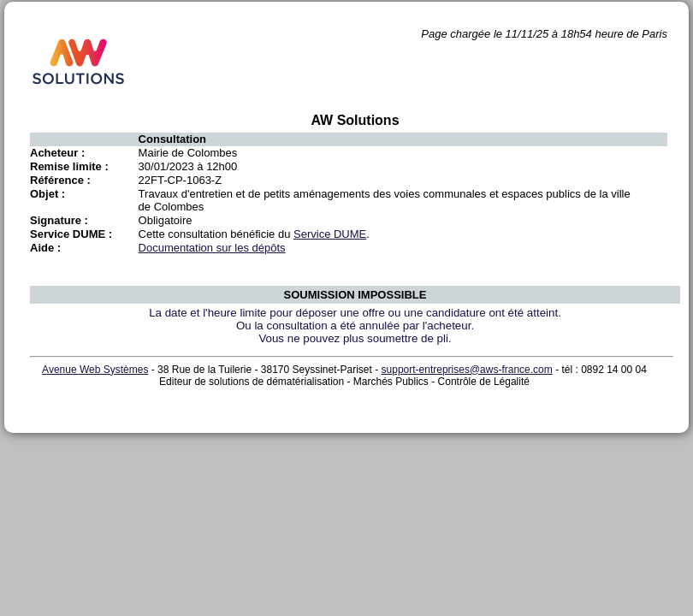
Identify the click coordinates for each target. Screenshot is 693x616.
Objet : (47, 194)
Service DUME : (71, 234)
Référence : (60, 180)
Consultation (172, 139)
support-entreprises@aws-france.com (467, 370)
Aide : (45, 248)
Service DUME (330, 234)
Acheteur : (57, 153)
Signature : (59, 220)
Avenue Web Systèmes (95, 370)
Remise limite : (69, 166)
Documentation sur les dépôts (212, 248)
